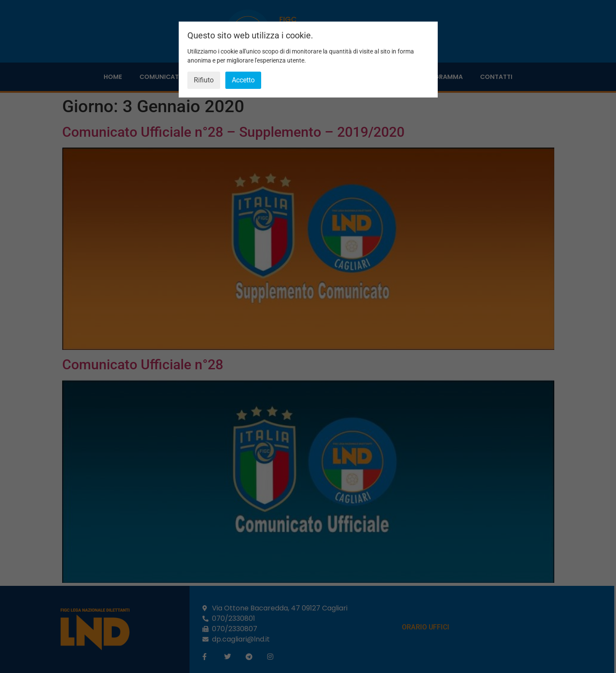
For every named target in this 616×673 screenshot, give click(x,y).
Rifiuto (204, 80)
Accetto (243, 80)
